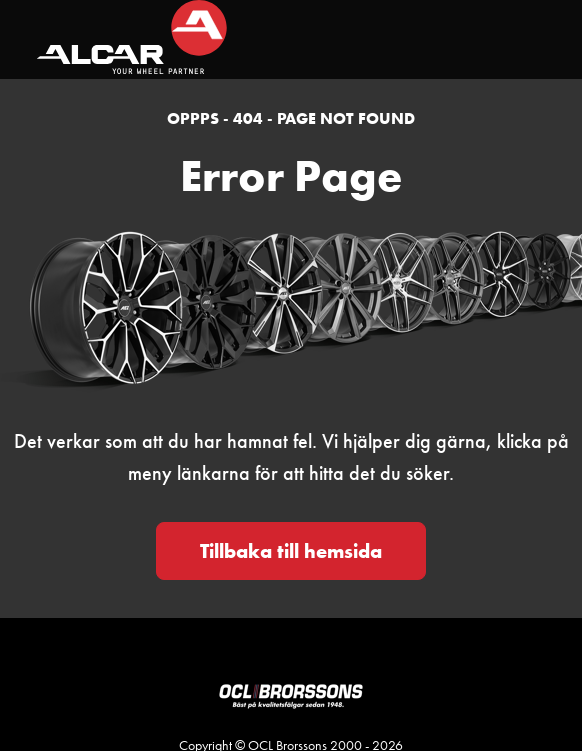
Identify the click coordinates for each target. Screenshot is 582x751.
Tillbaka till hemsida (291, 551)
